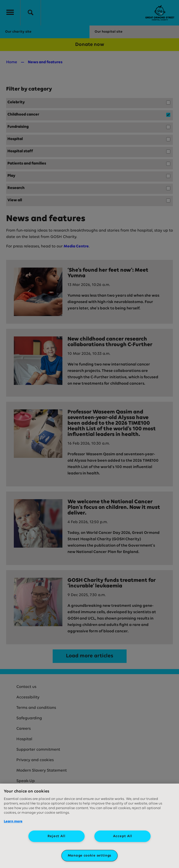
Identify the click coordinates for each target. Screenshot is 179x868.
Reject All (57, 836)
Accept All (123, 836)
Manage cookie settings (89, 856)
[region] (89, 826)
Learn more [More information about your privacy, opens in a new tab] (13, 821)
